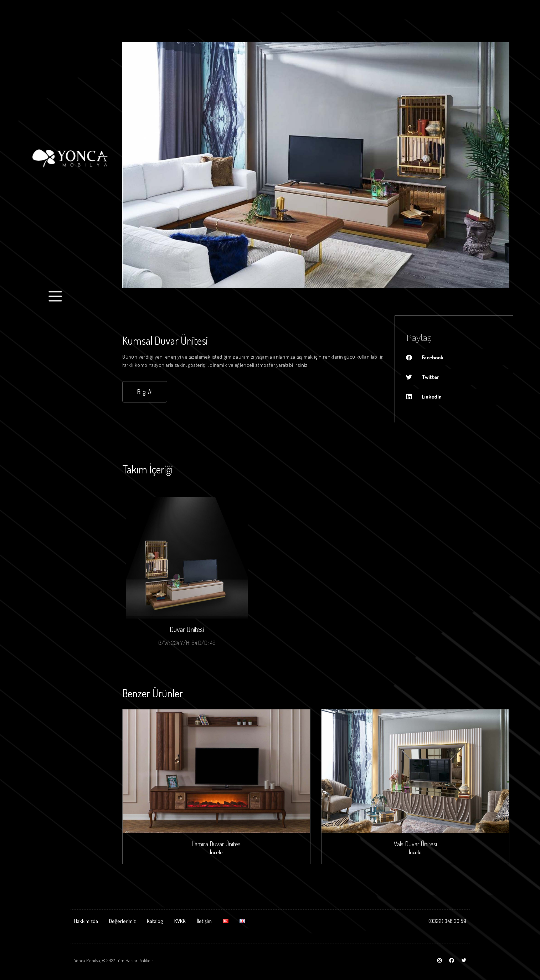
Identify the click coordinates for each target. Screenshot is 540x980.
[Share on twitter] (457, 377)
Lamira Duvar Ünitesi (217, 843)
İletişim (204, 920)
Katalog (155, 920)
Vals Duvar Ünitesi (415, 843)
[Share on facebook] (457, 357)
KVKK (180, 920)
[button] (145, 392)
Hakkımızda (86, 920)
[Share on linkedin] (457, 396)
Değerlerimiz (122, 920)
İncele (216, 852)
